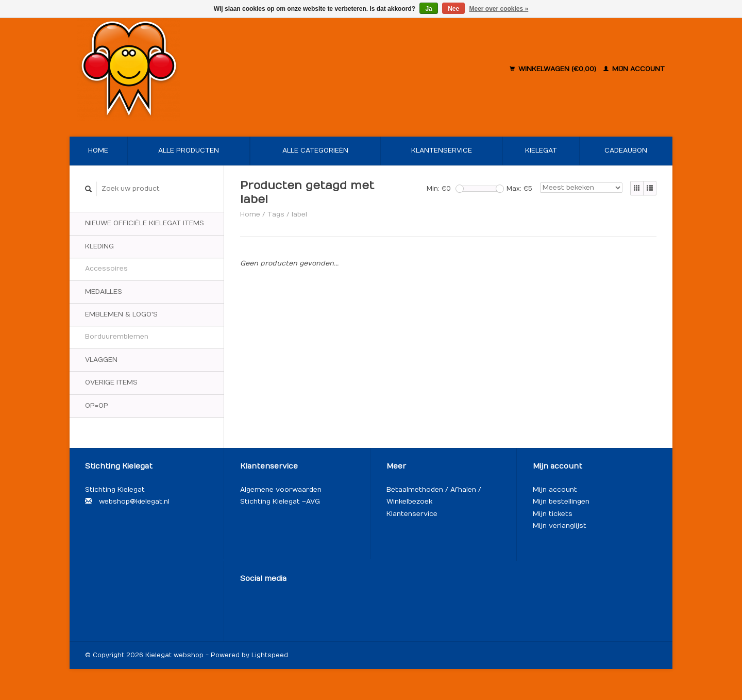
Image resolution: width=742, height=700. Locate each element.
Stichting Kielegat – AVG (280, 502)
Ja (428, 9)
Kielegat (541, 151)
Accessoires (106, 269)
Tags (276, 214)
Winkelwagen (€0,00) (554, 69)
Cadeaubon (626, 151)
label (299, 214)
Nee (453, 9)
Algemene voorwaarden (281, 490)
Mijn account (634, 69)
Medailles (104, 292)
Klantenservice (442, 151)
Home (98, 151)
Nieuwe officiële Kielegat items (145, 223)
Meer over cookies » (499, 9)
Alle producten (189, 151)
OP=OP (97, 406)
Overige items (111, 382)
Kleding (99, 246)
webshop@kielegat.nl (134, 502)
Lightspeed (270, 655)
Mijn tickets (553, 514)
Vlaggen (101, 360)
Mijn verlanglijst (560, 526)
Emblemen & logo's (121, 314)
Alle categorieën (315, 151)
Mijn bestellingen (561, 502)
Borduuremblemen (117, 337)
